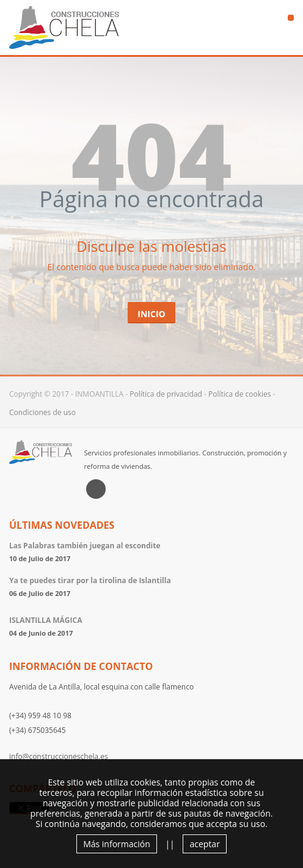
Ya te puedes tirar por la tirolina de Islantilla (90, 580)
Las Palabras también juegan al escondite (85, 546)
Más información (117, 844)
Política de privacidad (166, 394)
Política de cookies (240, 394)
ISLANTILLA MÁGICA (46, 620)
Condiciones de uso (42, 412)
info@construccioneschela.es (59, 756)
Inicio (151, 314)
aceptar (204, 844)
